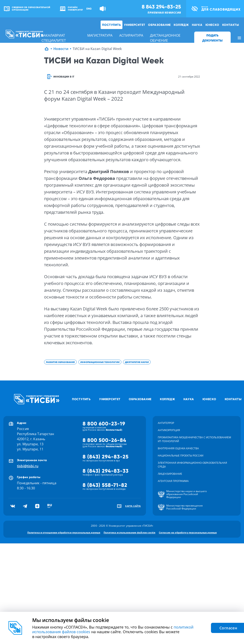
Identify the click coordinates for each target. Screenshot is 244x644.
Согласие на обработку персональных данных (188, 532)
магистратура (100, 35)
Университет (135, 25)
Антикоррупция (169, 430)
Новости (61, 49)
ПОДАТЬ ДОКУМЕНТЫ (212, 38)
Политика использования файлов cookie (130, 532)
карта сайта (133, 506)
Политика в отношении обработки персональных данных (64, 532)
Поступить (111, 25)
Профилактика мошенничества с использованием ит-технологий (194, 439)
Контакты (231, 25)
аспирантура (131, 35)
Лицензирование (170, 474)
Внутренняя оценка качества (178, 448)
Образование (159, 25)
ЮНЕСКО (212, 25)
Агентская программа (173, 481)
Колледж (181, 25)
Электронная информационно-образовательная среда (192, 465)
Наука (197, 25)
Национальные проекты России (181, 456)
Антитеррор (166, 423)
